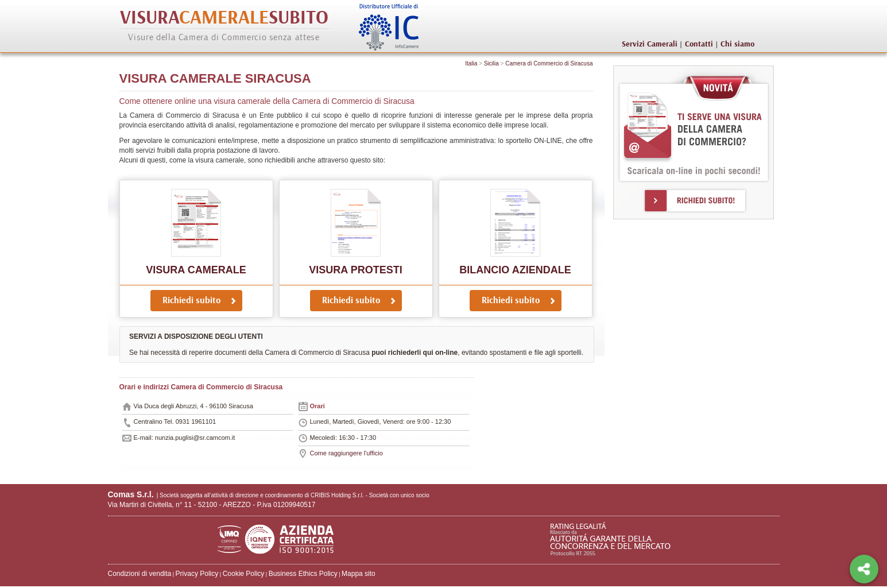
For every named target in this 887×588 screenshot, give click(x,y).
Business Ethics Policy (303, 574)
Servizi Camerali (650, 44)
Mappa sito (359, 574)
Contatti (699, 44)
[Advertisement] (687, 250)
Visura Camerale (196, 270)
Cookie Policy (244, 574)
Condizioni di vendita (140, 574)
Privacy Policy (197, 574)
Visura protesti (355, 270)
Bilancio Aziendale (515, 270)
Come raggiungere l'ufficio (346, 453)
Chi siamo (737, 44)
